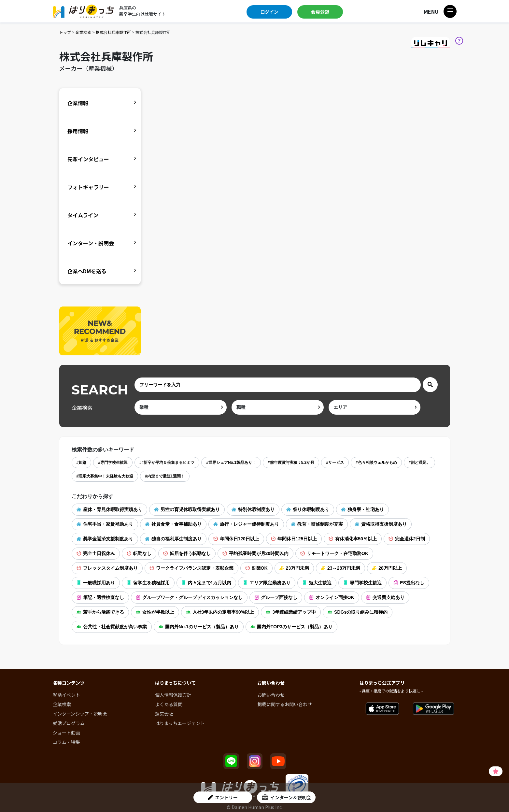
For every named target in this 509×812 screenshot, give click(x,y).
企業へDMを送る (87, 271)
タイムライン (83, 215)
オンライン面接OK (332, 597)
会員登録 (320, 12)
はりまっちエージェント (180, 723)
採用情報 (78, 131)
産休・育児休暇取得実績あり (109, 509)
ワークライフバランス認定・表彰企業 (191, 568)
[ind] (181, 407)
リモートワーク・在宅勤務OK (334, 553)
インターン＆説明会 (286, 797)
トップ (65, 32)
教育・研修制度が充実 (317, 524)
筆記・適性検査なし (100, 597)
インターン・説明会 (91, 243)
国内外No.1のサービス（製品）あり (199, 627)
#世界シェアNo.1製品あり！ (231, 463)
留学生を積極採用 (148, 583)
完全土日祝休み (96, 553)
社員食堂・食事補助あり (173, 524)
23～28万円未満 (340, 568)
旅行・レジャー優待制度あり (246, 524)
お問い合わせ (271, 695)
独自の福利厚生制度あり (173, 539)
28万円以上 (387, 568)
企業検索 (83, 32)
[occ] (278, 407)
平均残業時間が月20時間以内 (256, 553)
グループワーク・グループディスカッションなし (189, 597)
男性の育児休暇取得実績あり (187, 509)
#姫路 (82, 463)
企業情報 (78, 103)
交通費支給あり (385, 597)
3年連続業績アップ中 (291, 612)
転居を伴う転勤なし (187, 553)
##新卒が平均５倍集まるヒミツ (167, 463)
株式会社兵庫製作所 (113, 32)
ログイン (269, 12)
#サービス (335, 463)
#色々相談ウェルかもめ (376, 463)
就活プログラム (69, 723)
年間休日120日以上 (236, 539)
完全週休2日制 (407, 539)
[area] (375, 407)
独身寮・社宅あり (362, 509)
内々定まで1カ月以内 (206, 583)
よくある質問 (169, 704)
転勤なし (139, 553)
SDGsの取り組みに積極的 (358, 612)
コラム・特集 (66, 742)
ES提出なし (409, 583)
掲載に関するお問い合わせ (285, 704)
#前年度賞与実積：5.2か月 (291, 463)
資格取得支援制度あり (381, 524)
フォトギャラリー (88, 187)
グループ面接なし (276, 597)
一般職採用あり (96, 583)
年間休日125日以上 (294, 539)
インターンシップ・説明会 (80, 714)
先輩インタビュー (88, 159)
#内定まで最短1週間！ (165, 476)
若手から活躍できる (100, 612)
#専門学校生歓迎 (113, 463)
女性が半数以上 (155, 612)
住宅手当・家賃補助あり (105, 524)
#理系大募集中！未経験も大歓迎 (105, 476)
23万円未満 (294, 568)
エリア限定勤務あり (267, 583)
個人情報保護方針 (173, 695)
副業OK (256, 568)
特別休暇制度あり (253, 509)
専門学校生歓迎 (362, 583)
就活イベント (66, 695)
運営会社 (164, 714)
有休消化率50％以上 (353, 539)
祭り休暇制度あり (308, 509)
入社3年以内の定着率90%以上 (220, 612)
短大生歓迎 (317, 583)
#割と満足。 (420, 463)
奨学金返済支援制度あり (105, 539)
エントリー (223, 797)
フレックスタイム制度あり (107, 568)
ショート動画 (66, 733)
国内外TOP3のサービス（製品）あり (291, 627)
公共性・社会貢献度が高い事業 (112, 627)
